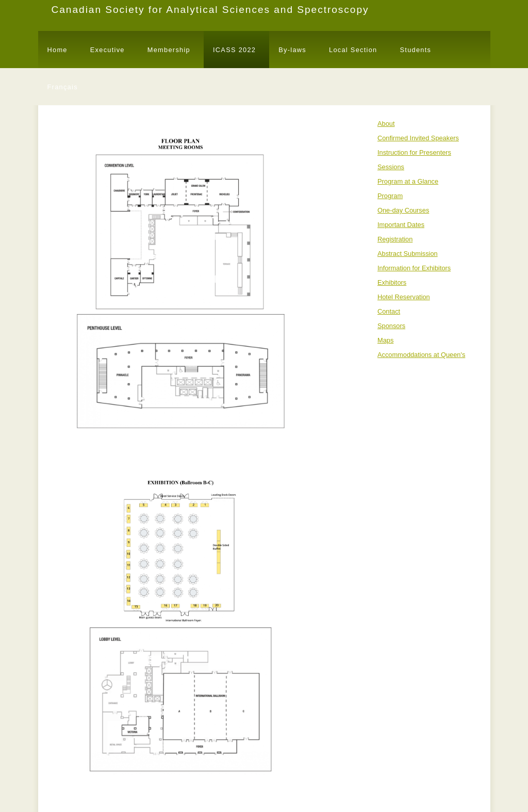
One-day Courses (403, 210)
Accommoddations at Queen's (421, 355)
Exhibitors (392, 282)
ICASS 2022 (234, 50)
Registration (395, 239)
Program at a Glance (408, 181)
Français (63, 87)
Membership (169, 50)
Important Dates (401, 225)
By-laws (292, 50)
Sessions (391, 167)
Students (415, 50)
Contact (389, 311)
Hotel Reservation (404, 297)
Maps (385, 340)
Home (57, 50)
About (386, 124)
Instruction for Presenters (414, 152)
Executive (108, 50)
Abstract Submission (408, 254)
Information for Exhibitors (414, 268)
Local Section (353, 50)
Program (390, 196)
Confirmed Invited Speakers (418, 138)
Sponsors (391, 326)
